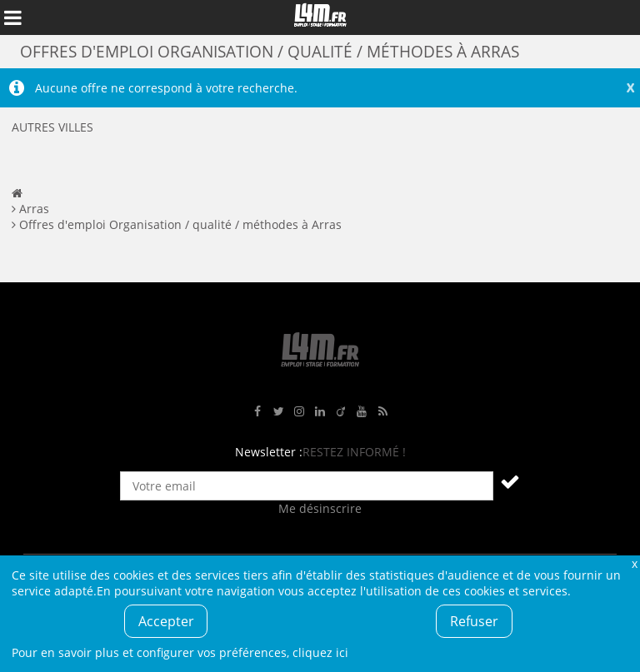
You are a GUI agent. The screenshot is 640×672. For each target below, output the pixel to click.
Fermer (634, 563)
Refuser (474, 621)
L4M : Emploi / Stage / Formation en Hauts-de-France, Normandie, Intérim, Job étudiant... (320, 17)
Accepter (166, 621)
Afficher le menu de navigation (12, 17)
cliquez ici (320, 652)
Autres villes (52, 127)
